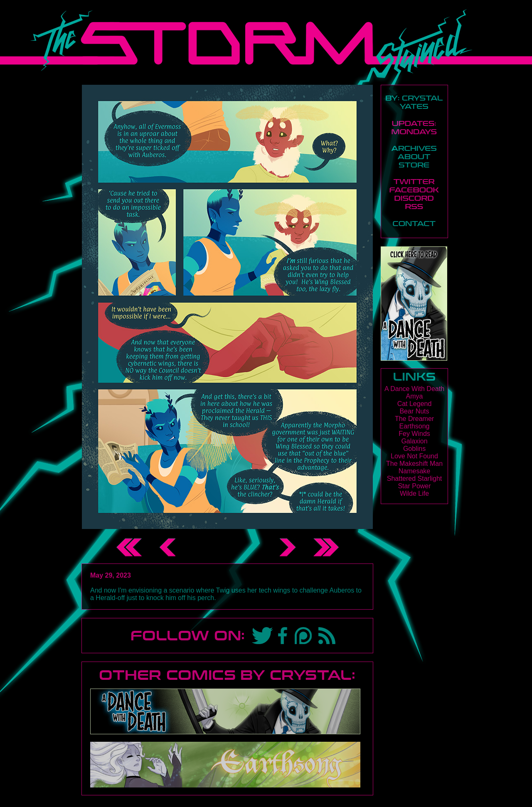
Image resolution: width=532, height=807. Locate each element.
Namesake (414, 471)
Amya (415, 396)
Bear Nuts (414, 411)
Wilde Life (414, 493)
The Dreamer (414, 419)
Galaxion (414, 441)
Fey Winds (414, 434)
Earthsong (415, 426)
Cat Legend (415, 404)
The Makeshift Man (414, 464)
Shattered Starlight (415, 479)
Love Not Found (414, 456)
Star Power (414, 486)
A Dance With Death (414, 389)
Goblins (414, 449)
